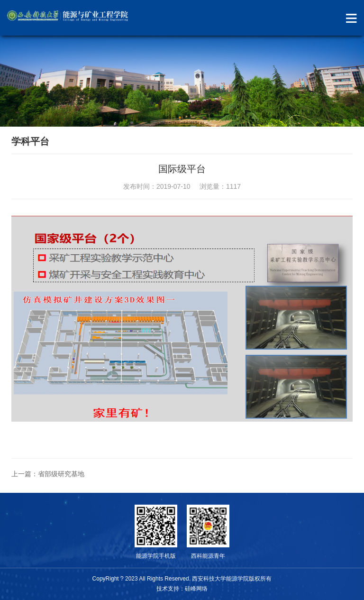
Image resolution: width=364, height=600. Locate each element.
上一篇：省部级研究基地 (48, 474)
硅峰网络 (196, 589)
